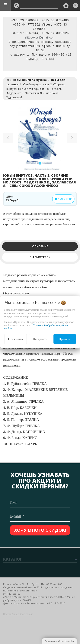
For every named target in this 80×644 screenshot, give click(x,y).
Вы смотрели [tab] (40, 259)
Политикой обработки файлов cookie (36, 327)
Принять (65, 339)
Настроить (40, 339)
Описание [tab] (40, 248)
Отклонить (15, 339)
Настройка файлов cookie (18, 614)
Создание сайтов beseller (59, 641)
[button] (8, 140)
